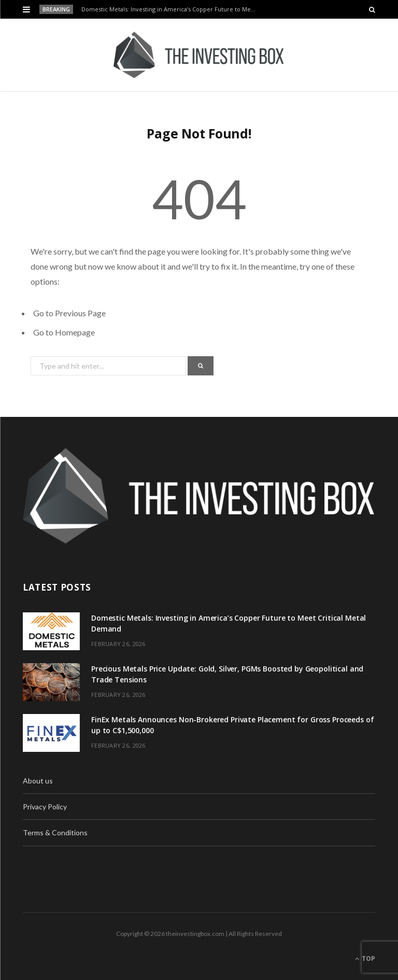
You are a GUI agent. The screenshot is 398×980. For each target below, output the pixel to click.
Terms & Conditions (55, 832)
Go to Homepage (64, 332)
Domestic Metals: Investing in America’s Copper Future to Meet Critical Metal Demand (171, 9)
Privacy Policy (45, 807)
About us (38, 781)
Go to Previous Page (69, 313)
